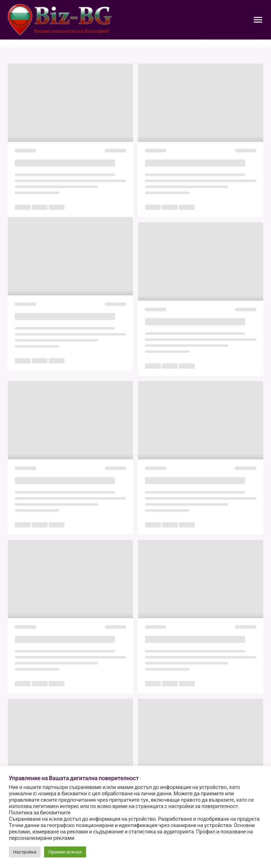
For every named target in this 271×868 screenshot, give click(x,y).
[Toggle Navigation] (258, 20)
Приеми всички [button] (65, 852)
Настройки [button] (25, 852)
